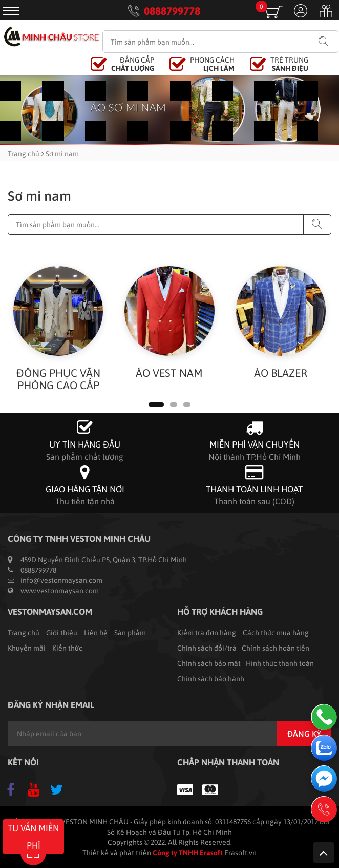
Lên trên (324, 853)
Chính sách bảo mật (209, 663)
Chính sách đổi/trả (207, 648)
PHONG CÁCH (212, 64)
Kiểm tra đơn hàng (207, 633)
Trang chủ (24, 154)
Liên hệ (96, 633)
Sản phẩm (130, 633)
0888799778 (172, 11)
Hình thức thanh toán (280, 663)
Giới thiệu (62, 633)
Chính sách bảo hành (211, 679)
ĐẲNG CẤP (133, 64)
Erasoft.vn (240, 853)
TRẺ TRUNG (289, 64)
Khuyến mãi (27, 648)
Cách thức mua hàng (276, 633)
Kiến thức (67, 648)
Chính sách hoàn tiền (276, 648)
